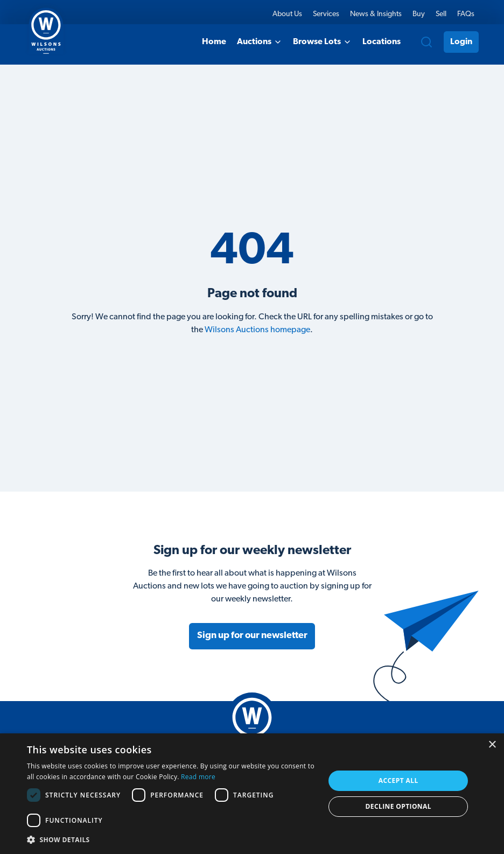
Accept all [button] (398, 780)
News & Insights (376, 14)
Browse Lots (322, 42)
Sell (441, 14)
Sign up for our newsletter (252, 636)
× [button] (492, 745)
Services (326, 14)
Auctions (260, 42)
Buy (419, 14)
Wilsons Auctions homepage (257, 330)
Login (461, 42)
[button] (171, 839)
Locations (381, 42)
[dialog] (252, 794)
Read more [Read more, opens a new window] (198, 777)
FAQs (466, 14)
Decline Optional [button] (398, 806)
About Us (287, 14)
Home (214, 42)
